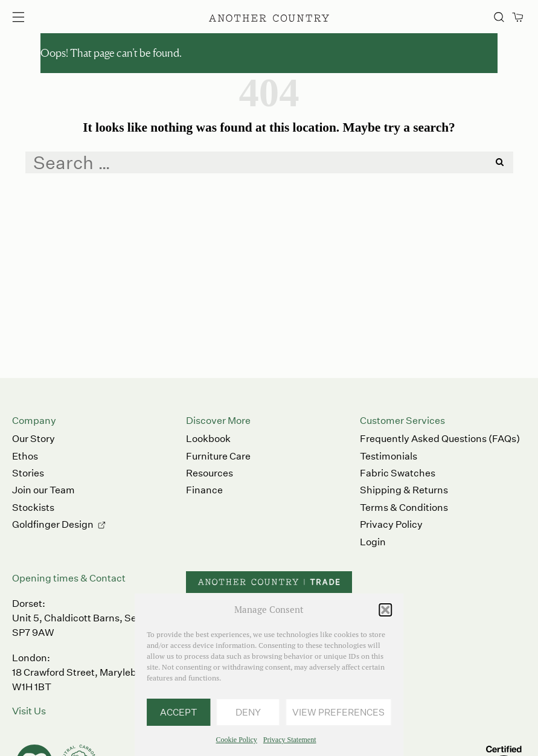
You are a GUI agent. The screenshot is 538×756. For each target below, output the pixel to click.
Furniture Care (218, 456)
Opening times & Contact (69, 578)
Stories (28, 473)
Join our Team (43, 490)
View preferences (338, 712)
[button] (385, 610)
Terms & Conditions (404, 508)
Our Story (34, 439)
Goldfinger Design (53, 524)
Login (373, 542)
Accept (178, 712)
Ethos (25, 456)
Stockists (33, 508)
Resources (210, 473)
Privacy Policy (391, 524)
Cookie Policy (237, 740)
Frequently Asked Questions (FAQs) (440, 439)
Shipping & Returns (404, 490)
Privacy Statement (290, 740)
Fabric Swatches (398, 473)
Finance (204, 490)
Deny (248, 712)
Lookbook (208, 439)
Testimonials (389, 456)
